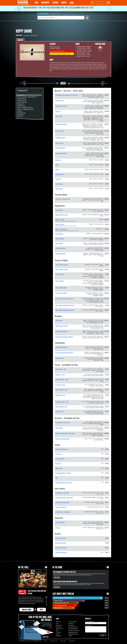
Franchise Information (74, 631)
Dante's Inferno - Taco (62, 379)
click (100, 51)
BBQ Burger (59, 320)
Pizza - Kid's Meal (61, 507)
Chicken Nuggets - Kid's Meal (64, 498)
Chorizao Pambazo (61, 124)
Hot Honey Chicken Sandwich (64, 353)
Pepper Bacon (60, 174)
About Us (58, 622)
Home (46, 641)
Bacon (57, 170)
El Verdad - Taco (60, 385)
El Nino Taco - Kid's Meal (63, 512)
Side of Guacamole (61, 552)
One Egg (58, 160)
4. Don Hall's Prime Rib (60, 605)
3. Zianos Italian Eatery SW (61, 603)
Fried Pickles (59, 234)
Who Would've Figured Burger (64, 337)
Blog (57, 630)
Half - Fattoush (60, 274)
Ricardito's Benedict (61, 106)
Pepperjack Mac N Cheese (63, 473)
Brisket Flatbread (60, 248)
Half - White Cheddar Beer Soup (65, 305)
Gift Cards (59, 627)
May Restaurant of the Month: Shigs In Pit (65, 572)
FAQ (57, 623)
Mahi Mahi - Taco (60, 395)
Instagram (59, 636)
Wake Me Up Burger (61, 331)
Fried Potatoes (60, 459)
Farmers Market (72, 622)
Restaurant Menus (73, 629)
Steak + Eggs (59, 143)
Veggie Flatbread (60, 254)
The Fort (58, 111)
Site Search (71, 625)
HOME (36, 2)
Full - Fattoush (60, 281)
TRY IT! (41, 610)
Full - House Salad (61, 293)
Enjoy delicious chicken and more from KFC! (65, 581)
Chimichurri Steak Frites (62, 439)
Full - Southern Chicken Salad (64, 299)
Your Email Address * (90, 621)
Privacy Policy (63, 641)
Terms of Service (54, 641)
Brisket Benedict (60, 148)
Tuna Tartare (59, 210)
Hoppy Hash (59, 189)
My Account (59, 625)
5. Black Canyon (58, 608)
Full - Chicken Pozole (62, 269)
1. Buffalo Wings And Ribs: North (63, 598)
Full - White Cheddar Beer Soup (65, 310)
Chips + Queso (60, 220)
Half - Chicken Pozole (62, 265)
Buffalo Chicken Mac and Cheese (65, 433)
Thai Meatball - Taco (61, 407)
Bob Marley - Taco (61, 369)
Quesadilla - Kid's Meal (62, 493)
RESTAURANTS (45, 2)
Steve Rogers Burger (62, 326)
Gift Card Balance (73, 627)
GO (108, 3)
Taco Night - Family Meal (63, 199)
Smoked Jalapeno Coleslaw (64, 483)
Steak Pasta (59, 428)
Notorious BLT (60, 100)
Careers (64, 2)
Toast (57, 165)
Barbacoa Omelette (61, 153)
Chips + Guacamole (61, 229)
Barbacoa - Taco (60, 375)
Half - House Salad (61, 288)
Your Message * (89, 626)
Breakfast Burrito (60, 138)
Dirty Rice (58, 454)
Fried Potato (59, 184)
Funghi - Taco (59, 411)
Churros (58, 528)
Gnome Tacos (59, 131)
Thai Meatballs (60, 239)
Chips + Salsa (59, 224)
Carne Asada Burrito (61, 347)
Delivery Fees (59, 629)
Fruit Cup (58, 179)
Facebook (59, 632)
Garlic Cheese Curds (62, 215)
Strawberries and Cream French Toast (67, 95)
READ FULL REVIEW (27, 610)
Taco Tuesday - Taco (61, 390)
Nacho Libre (59, 243)
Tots (57, 478)
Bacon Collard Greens (62, 449)
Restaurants (26, 35)
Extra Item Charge (61, 538)
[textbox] (61, 18)
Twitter (58, 634)
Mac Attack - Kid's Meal (62, 502)
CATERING (55, 2)
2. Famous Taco (58, 600)
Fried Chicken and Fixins (63, 422)
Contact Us (71, 623)
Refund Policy (72, 641)
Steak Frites (59, 116)
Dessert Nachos (60, 522)
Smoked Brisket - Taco (62, 402)
